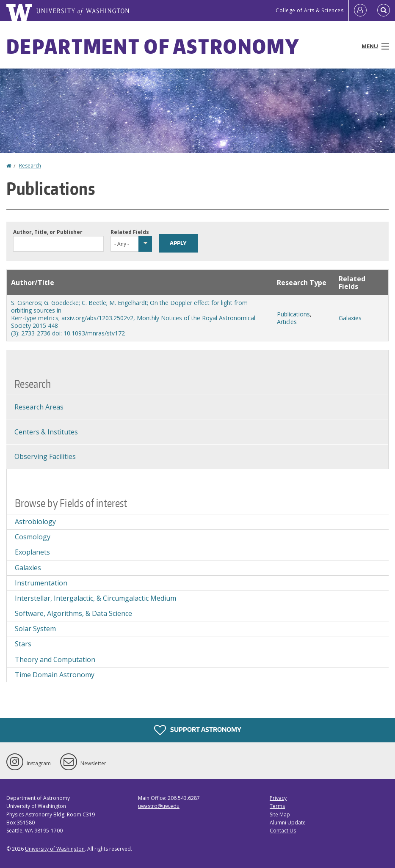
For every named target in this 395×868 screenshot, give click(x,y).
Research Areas (39, 407)
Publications (293, 314)
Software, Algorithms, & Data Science (73, 613)
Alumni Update (288, 823)
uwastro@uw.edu (159, 806)
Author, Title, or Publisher (48, 232)
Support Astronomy (198, 730)
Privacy (278, 798)
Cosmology (33, 537)
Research (30, 166)
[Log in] (360, 11)
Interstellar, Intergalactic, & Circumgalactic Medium (95, 598)
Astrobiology (35, 522)
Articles (287, 322)
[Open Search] (384, 11)
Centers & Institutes (46, 432)
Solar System (35, 629)
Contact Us (283, 831)
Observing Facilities (45, 456)
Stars (23, 644)
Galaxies (350, 318)
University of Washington (55, 849)
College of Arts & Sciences (309, 10)
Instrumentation (41, 583)
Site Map (280, 814)
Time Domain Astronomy (55, 675)
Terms (277, 806)
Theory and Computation (55, 659)
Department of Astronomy (153, 46)
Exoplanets (32, 552)
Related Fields (130, 232)
